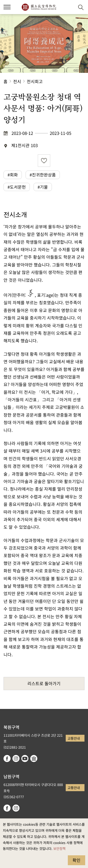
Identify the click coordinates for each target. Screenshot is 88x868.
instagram (16, 759)
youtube (25, 759)
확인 (77, 860)
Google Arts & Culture (34, 759)
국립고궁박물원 (39, 7)
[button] (69, 7)
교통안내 (74, 738)
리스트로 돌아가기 (44, 683)
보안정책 (59, 848)
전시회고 (35, 81)
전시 (17, 81)
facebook (7, 759)
